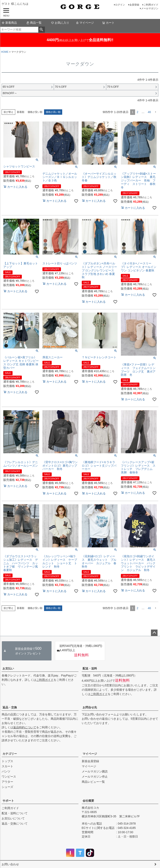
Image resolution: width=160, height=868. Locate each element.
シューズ (7, 787)
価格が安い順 (35, 112)
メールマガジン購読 (95, 771)
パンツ (6, 771)
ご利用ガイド (151, 5)
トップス (7, 761)
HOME (5, 52)
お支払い (8, 668)
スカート (7, 766)
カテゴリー (10, 754)
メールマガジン (150, 8)
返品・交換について (15, 824)
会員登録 (134, 5)
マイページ (85, 23)
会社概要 (88, 801)
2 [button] (138, 112)
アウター (7, 782)
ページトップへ (154, 633)
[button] (155, 112)
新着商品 (9, 23)
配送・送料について (15, 813)
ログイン (120, 5)
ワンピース (9, 777)
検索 (41, 30)
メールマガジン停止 (95, 777)
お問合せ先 (90, 707)
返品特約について (25, 727)
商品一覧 (34, 23)
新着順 (21, 112)
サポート (8, 801)
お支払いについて (13, 818)
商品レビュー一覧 (93, 782)
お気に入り (60, 23)
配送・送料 (90, 668)
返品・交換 (10, 707)
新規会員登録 (90, 761)
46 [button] (149, 112)
